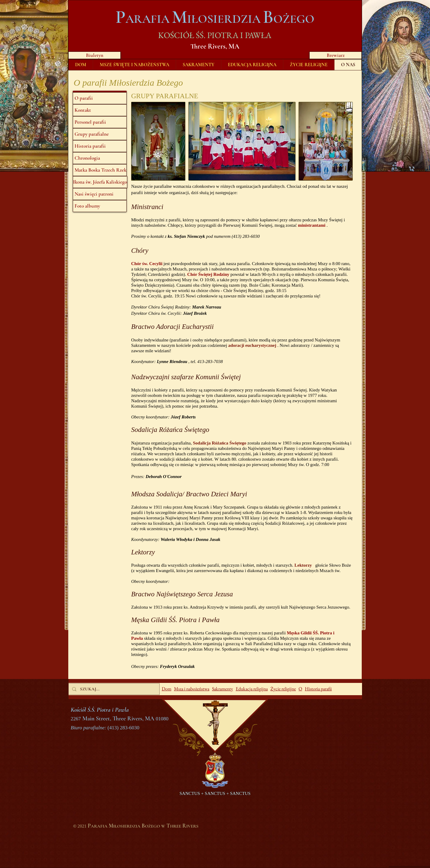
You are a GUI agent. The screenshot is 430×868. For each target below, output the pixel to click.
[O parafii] (100, 98)
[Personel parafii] (100, 122)
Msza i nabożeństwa (192, 689)
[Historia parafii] (100, 146)
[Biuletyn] (94, 55)
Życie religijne (283, 689)
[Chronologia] (100, 158)
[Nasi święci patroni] (100, 194)
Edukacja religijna (252, 689)
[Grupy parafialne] (100, 134)
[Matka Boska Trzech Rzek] (100, 170)
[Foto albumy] (100, 206)
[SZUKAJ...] (113, 689)
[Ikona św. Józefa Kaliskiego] (100, 182)
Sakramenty (222, 689)
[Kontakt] (100, 110)
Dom (166, 689)
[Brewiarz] (336, 55)
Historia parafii (318, 689)
